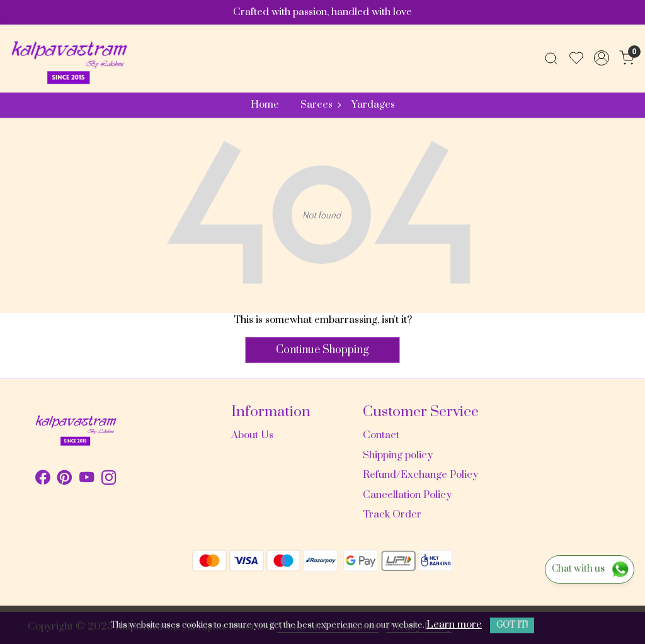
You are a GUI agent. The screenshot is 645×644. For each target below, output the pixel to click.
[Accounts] (602, 58)
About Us (252, 435)
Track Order (392, 514)
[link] (551, 58)
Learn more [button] (454, 624)
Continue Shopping (322, 350)
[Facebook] (43, 480)
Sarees (320, 105)
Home (265, 105)
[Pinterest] (65, 480)
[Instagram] (109, 480)
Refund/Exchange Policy (420, 475)
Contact (381, 435)
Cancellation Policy (407, 495)
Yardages (373, 105)
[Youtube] (87, 480)
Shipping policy (398, 455)
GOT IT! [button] (512, 625)
